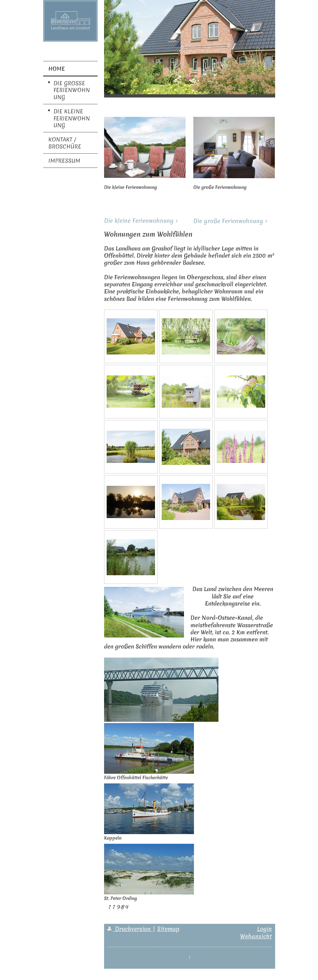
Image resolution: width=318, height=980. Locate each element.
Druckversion (130, 929)
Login (265, 929)
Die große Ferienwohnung (228, 221)
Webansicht (256, 936)
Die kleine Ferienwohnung (139, 221)
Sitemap (168, 929)
